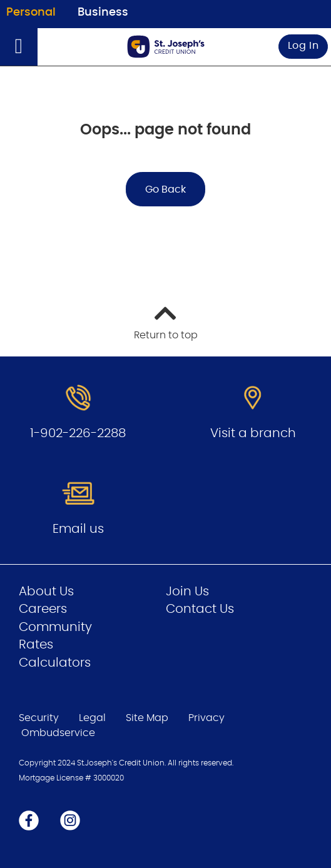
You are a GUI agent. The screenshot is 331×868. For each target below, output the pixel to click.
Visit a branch (253, 433)
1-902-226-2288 (78, 433)
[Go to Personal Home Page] (166, 47)
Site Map (147, 718)
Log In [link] (303, 46)
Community (55, 627)
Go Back (165, 189)
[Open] (19, 47)
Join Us (187, 592)
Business (103, 13)
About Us (46, 592)
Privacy (206, 718)
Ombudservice (59, 733)
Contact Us (200, 609)
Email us (78, 529)
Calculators (55, 663)
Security (39, 718)
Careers (43, 609)
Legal (92, 718)
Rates (36, 645)
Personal (31, 13)
